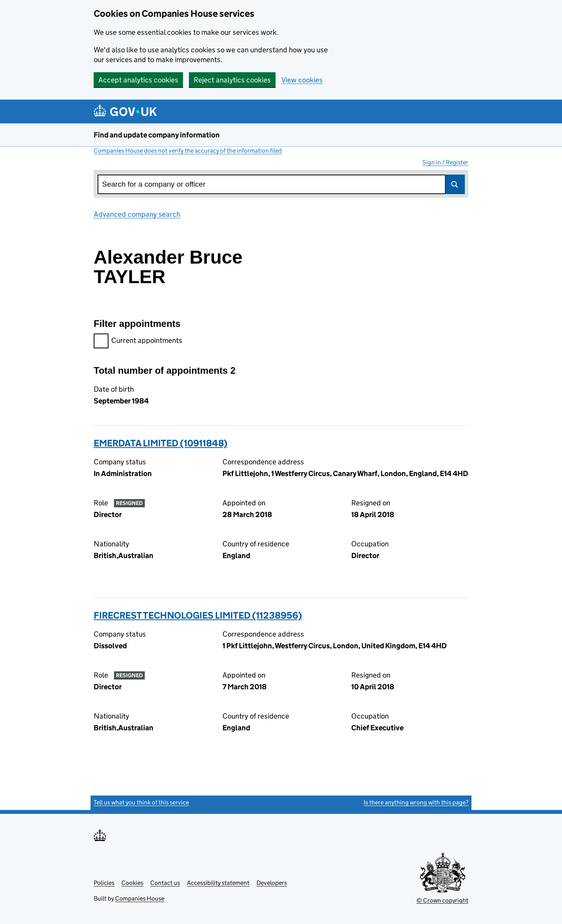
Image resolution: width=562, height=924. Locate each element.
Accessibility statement (218, 883)
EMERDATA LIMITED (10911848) (161, 443)
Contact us (165, 883)
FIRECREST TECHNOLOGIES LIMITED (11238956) (198, 615)
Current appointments (138, 342)
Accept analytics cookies (138, 80)
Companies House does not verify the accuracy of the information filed (188, 151)
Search (455, 184)
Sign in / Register (445, 162)
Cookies (132, 883)
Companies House (140, 898)
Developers (272, 883)
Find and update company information (157, 135)
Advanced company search (137, 214)
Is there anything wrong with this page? (416, 802)
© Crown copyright (442, 900)
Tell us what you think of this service (141, 802)
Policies (104, 883)
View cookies (302, 80)
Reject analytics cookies (232, 80)
